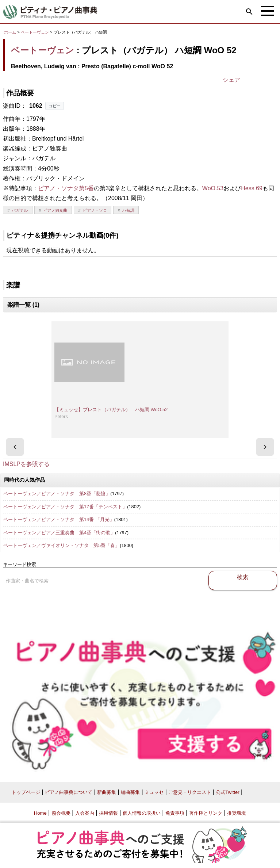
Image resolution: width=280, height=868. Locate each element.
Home (40, 813)
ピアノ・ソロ (95, 210)
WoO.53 (213, 188)
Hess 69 (252, 188)
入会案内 (85, 813)
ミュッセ (154, 792)
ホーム (10, 32)
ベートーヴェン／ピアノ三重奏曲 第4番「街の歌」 (59, 533)
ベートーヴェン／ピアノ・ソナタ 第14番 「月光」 (59, 519)
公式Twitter (227, 792)
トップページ (26, 792)
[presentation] (15, 447)
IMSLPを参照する (26, 464)
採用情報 (108, 813)
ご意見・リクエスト (190, 792)
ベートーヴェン (35, 32)
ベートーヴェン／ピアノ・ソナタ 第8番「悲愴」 (57, 494)
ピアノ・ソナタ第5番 (66, 188)
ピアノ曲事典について (69, 792)
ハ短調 (128, 210)
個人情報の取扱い (142, 813)
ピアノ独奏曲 (55, 210)
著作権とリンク (206, 813)
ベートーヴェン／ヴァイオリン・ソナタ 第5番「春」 (62, 545)
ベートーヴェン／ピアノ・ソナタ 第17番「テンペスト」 (65, 507)
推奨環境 (237, 813)
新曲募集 (107, 792)
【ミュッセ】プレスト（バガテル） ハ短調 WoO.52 (111, 410)
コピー (55, 106)
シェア (231, 80)
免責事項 (175, 813)
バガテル (20, 210)
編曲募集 (130, 792)
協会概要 (61, 813)
